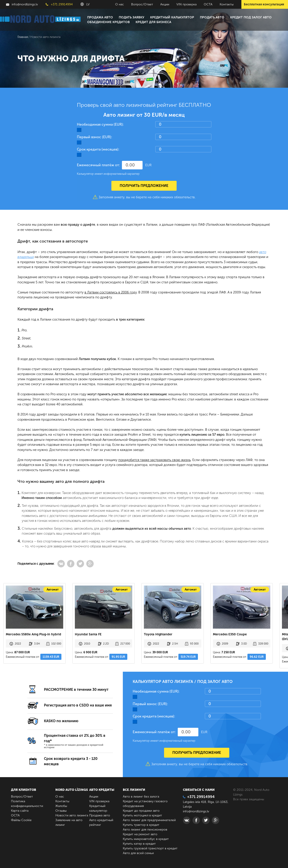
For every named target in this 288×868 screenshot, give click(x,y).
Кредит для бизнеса (153, 22)
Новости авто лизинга (72, 815)
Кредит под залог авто (251, 17)
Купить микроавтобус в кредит (146, 839)
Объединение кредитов (108, 22)
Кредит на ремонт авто (140, 834)
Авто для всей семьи (138, 853)
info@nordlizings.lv (22, 4)
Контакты (227, 4)
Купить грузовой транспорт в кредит (150, 848)
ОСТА (208, 4)
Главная (23, 37)
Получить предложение (144, 186)
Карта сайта (20, 811)
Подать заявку (132, 17)
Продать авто (212, 17)
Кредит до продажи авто (141, 811)
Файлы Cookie (21, 820)
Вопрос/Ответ (142, 4)
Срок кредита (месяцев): (98, 149)
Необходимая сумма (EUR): (100, 124)
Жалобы (61, 806)
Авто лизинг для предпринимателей (149, 820)
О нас (120, 4)
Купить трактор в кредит (141, 825)
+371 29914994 (59, 4)
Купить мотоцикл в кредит (142, 815)
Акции (165, 4)
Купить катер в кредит (139, 844)
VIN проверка (186, 4)
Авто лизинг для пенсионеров (145, 830)
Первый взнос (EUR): (94, 137)
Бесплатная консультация (264, 4)
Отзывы (61, 811)
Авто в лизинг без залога (141, 797)
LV (85, 4)
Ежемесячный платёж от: (98, 165)
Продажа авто (100, 17)
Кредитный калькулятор (172, 17)
